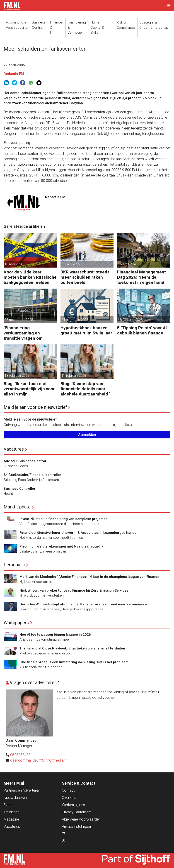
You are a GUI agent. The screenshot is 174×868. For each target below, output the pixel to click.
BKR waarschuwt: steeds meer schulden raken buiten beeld (85, 277)
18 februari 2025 (130, 320)
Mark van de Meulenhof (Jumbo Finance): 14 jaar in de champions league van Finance (89, 577)
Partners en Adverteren (22, 790)
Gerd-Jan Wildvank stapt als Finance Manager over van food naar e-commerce (83, 604)
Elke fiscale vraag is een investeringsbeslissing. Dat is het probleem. (74, 662)
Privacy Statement (77, 812)
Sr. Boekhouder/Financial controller (32, 475)
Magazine (11, 819)
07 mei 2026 (71, 264)
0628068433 (20, 755)
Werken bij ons (73, 805)
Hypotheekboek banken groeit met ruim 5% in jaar (86, 330)
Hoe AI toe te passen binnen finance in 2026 (55, 635)
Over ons (69, 798)
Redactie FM (14, 74)
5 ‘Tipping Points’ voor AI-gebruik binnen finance (143, 330)
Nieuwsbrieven (15, 798)
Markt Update (17, 507)
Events (9, 805)
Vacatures (14, 449)
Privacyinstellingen (76, 827)
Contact (68, 790)
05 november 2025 (19, 320)
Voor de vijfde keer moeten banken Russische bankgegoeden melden (30, 277)
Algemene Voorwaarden (81, 819)
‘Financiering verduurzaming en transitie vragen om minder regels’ (23, 333)
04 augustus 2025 (75, 320)
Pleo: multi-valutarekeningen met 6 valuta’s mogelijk (61, 546)
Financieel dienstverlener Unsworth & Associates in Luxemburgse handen (79, 533)
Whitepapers (16, 623)
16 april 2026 (128, 264)
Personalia (14, 565)
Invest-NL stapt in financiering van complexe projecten (64, 519)
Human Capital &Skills (97, 27)
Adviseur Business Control (25, 461)
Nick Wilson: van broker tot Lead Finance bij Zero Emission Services (74, 590)
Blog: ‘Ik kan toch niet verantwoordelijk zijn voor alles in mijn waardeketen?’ (29, 389)
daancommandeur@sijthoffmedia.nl (39, 760)
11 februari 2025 (74, 376)
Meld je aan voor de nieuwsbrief (35, 407)
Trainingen (12, 812)
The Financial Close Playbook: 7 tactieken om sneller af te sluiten (72, 648)
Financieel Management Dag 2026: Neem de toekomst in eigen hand (141, 277)
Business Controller (19, 489)
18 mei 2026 (14, 264)
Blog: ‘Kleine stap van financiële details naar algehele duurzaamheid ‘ (85, 389)
